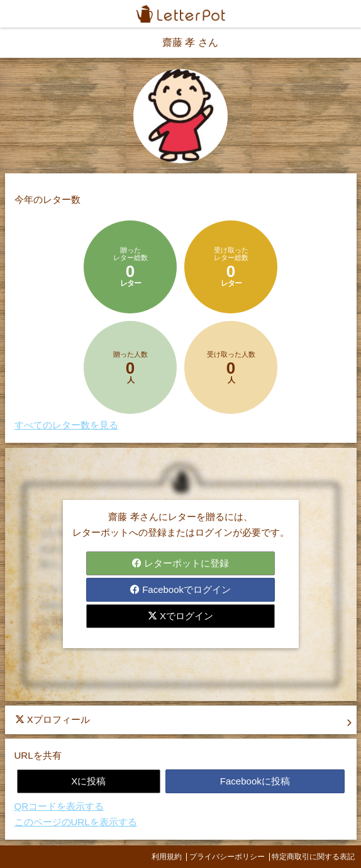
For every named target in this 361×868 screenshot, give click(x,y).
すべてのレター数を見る (66, 425)
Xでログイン (181, 616)
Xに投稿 (88, 781)
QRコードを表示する (59, 806)
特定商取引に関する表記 (313, 857)
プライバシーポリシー (227, 857)
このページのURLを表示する (76, 822)
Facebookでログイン (181, 589)
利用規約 (167, 857)
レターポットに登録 (181, 563)
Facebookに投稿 (255, 781)
